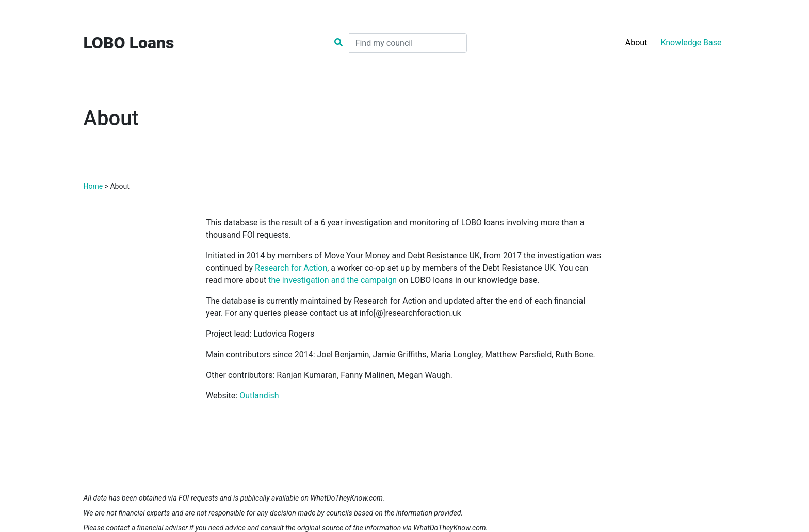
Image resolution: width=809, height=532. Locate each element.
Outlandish (259, 396)
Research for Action (291, 268)
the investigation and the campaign (333, 280)
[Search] (408, 43)
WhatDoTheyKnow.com (346, 498)
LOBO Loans (129, 43)
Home (93, 186)
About (636, 43)
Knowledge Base (691, 43)
